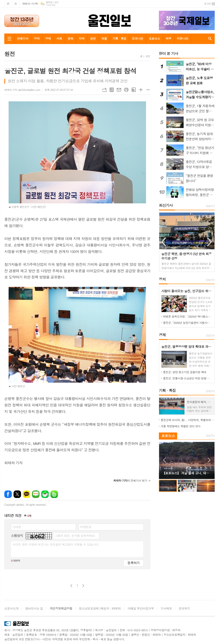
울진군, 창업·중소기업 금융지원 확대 (185, 372)
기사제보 (166, 608)
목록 (112, 90)
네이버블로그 (36, 494)
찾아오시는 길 (34, 608)
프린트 (126, 90)
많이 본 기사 (168, 53)
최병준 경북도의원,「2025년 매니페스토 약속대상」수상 (188, 316)
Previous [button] (164, 242)
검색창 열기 (209, 39)
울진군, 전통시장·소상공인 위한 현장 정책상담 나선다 (188, 378)
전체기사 (23, 38)
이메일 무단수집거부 (141, 608)
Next (209, 460)
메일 (119, 90)
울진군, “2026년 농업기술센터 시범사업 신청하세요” (188, 323)
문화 (70, 38)
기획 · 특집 (119, 38)
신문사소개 (11, 608)
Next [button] (210, 242)
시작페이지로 (8, 4)
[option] (187, 242)
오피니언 (138, 38)
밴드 (54, 494)
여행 (168, 38)
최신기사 (166, 205)
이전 (71, 586)
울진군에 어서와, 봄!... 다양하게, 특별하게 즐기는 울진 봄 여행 (188, 420)
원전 (93, 38)
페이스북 (8, 494)
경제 (48, 38)
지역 (82, 38)
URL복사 (104, 90)
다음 (83, 586)
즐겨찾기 (16, 4)
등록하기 (134, 563)
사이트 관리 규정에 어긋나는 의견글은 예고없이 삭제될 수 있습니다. (56, 544)
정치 (37, 38)
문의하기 (184, 608)
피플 (104, 38)
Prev (164, 460)
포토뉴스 (154, 38)
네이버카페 (45, 494)
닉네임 (17, 527)
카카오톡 (27, 494)
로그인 (208, 4)
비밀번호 (86, 527)
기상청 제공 (51, 5)
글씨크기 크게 (141, 90)
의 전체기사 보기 (130, 480)
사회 (59, 38)
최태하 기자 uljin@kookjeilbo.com (22, 90)
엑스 (17, 494)
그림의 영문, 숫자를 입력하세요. (75, 536)
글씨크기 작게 (148, 90)
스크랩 (134, 90)
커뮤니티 (183, 38)
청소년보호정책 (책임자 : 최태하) (100, 608)
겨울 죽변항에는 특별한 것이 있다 (180, 426)
